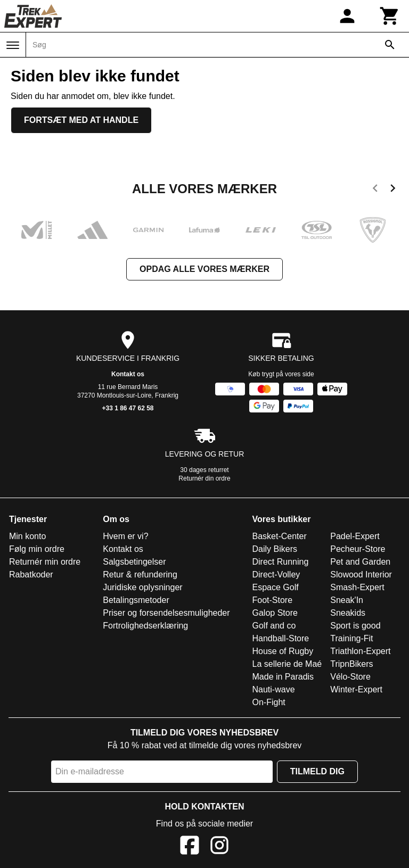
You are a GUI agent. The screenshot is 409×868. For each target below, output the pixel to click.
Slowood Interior (361, 574)
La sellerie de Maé (287, 664)
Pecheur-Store (358, 549)
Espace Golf (276, 587)
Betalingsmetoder (136, 600)
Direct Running (281, 562)
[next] (393, 190)
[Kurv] (390, 16)
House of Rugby (283, 651)
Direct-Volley (276, 574)
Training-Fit (351, 638)
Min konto (27, 536)
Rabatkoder (31, 574)
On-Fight (269, 702)
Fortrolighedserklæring (145, 626)
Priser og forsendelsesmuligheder (166, 613)
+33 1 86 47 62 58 (128, 408)
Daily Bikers (275, 549)
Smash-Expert (357, 587)
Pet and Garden (360, 562)
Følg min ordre (37, 549)
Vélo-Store (350, 677)
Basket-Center (280, 536)
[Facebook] (190, 847)
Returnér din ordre (204, 478)
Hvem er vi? (125, 536)
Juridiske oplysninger (142, 587)
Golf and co (274, 626)
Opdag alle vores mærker (204, 269)
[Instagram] (219, 847)
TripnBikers (351, 664)
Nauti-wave (274, 689)
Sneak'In (347, 600)
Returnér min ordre (45, 562)
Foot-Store (273, 600)
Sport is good (355, 626)
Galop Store (275, 613)
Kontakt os (128, 374)
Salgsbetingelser (134, 562)
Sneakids (348, 613)
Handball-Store (281, 638)
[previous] (375, 190)
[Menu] (13, 45)
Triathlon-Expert (360, 651)
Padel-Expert (355, 536)
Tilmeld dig (317, 771)
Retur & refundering (140, 574)
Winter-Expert (356, 689)
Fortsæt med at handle (81, 120)
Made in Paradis (283, 677)
